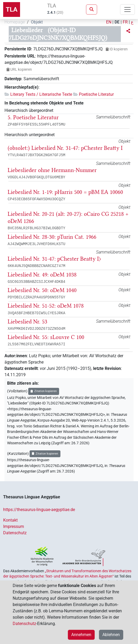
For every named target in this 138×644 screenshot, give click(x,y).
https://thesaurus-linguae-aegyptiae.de (39, 510)
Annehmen (81, 635)
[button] (128, 31)
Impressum (14, 526)
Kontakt (10, 520)
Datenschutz (15, 533)
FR (125, 22)
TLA (12, 9)
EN (109, 22)
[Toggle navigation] (127, 9)
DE (117, 22)
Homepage (15, 22)
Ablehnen (111, 635)
